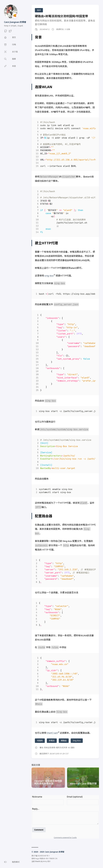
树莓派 (52, 741)
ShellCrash (52, 733)
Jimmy (45, 861)
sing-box (49, 276)
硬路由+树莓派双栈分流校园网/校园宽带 (61, 16)
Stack (38, 861)
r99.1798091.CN (51, 858)
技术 (39, 10)
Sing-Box (77, 741)
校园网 (40, 741)
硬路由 (64, 741)
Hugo (37, 858)
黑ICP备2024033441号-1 (41, 856)
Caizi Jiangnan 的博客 (15, 22)
